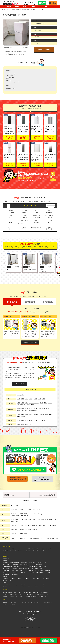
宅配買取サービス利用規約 (31, 603)
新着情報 (5, 609)
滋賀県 (23, 415)
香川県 (23, 425)
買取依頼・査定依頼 (44, 50)
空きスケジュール (48, 609)
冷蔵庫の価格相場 (25, 9)
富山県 (27, 409)
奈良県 (18, 417)
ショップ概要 (11, 556)
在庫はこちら (40, 609)
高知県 (31, 425)
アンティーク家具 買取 (8, 587)
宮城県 (27, 399)
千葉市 (45, 403)
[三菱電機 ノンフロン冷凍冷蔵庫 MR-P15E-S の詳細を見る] (30, 259)
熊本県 (34, 545)
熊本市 (38, 545)
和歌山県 (23, 417)
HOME (3, 7)
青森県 (18, 399)
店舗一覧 (48, 601)
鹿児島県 (52, 545)
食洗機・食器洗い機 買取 (24, 576)
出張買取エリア (22, 601)
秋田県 (35, 399)
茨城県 (18, 403)
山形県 (39, 399)
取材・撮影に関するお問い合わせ (40, 558)
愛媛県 (27, 425)
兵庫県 (46, 415)
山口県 (44, 421)
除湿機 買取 (48, 578)
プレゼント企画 (12, 609)
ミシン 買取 (48, 579)
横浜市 (23, 405)
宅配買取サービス (27, 599)
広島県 (35, 421)
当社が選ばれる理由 (7, 599)
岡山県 (27, 421)
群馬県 (27, 403)
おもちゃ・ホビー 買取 (8, 593)
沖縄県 (57, 545)
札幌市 (22, 395)
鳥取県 (18, 421)
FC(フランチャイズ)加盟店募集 (25, 558)
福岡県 (13, 545)
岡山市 (31, 421)
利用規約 (21, 603)
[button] (55, 263)
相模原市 (31, 405)
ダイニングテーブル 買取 (30, 585)
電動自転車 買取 (30, 578)
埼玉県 (31, 403)
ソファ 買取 (6, 585)
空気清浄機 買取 (40, 579)
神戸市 (50, 415)
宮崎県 (47, 545)
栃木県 (23, 403)
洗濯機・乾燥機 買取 (15, 570)
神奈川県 (19, 405)
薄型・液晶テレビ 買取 (19, 574)
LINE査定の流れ (45, 599)
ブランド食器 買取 (41, 591)
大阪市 (39, 415)
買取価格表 (9, 9)
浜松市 (26, 411)
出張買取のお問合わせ (40, 601)
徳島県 (18, 425)
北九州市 (17, 545)
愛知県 (30, 411)
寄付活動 (14, 611)
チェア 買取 (20, 585)
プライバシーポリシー (20, 556)
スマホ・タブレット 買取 (16, 572)
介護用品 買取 (37, 593)
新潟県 (18, 409)
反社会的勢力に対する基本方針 (10, 558)
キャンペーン (20, 609)
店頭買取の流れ (36, 599)
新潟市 (22, 409)
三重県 (18, 415)
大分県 (43, 545)
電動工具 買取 (24, 591)
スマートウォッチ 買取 (37, 572)
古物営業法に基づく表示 (46, 556)
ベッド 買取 (13, 585)
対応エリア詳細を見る (20, 384)
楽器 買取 (30, 593)
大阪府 (35, 415)
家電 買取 (5, 568)
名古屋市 (35, 411)
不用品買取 (6, 601)
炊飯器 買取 (15, 576)
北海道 (18, 395)
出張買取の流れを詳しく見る (30, 342)
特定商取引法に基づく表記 (33, 556)
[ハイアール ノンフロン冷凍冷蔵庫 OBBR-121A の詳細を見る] (13, 259)
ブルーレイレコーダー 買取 (31, 574)
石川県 (31, 409)
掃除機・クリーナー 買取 (8, 578)
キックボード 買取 (39, 578)
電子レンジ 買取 (43, 574)
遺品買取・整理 (13, 601)
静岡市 (22, 411)
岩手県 (23, 399)
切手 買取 (17, 593)
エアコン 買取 (24, 570)
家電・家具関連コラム (30, 609)
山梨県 (39, 409)
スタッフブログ (6, 611)
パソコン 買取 (6, 572)
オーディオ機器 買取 (8, 574)
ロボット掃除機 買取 (20, 578)
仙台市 (31, 399)
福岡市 (21, 545)
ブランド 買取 (32, 591)
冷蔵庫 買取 (6, 570)
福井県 (35, 409)
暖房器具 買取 (32, 570)
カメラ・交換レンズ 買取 (37, 576)
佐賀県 (26, 545)
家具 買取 (5, 584)
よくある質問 (30, 601)
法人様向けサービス (43, 603)
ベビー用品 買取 (7, 591)
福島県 (44, 399)
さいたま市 (36, 403)
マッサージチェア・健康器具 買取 (10, 579)
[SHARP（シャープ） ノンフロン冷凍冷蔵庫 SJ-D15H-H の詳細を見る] (47, 259)
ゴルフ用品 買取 (15, 591)
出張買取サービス (17, 599)
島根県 (23, 421)
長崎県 (30, 545)
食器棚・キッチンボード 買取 (43, 585)
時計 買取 (44, 593)
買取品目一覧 (6, 566)
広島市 (39, 421)
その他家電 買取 (15, 581)
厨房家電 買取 (6, 581)
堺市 (42, 415)
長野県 (44, 409)
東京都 (50, 403)
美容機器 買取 (22, 579)
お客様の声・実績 (14, 603)
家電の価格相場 (16, 9)
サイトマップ (6, 560)
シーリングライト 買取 (42, 570)
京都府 (27, 415)
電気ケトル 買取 (7, 576)
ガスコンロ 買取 (31, 579)
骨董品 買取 (23, 593)
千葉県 (42, 403)
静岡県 (18, 411)
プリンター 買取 (27, 572)
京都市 (31, 415)
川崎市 (27, 405)
